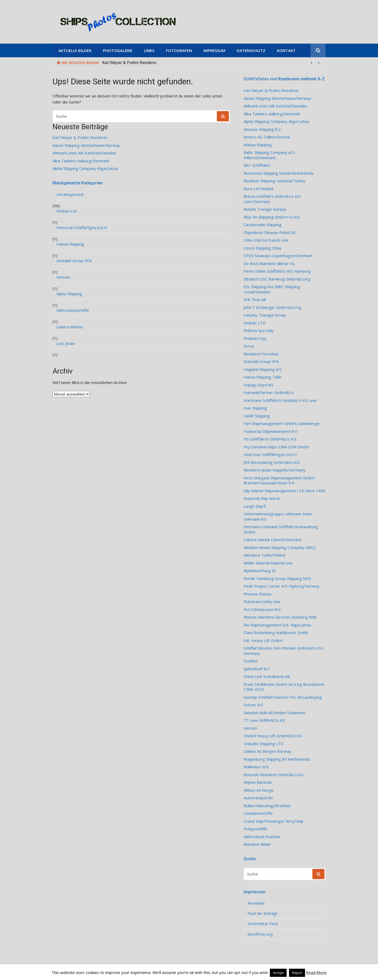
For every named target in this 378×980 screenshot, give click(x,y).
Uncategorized (70, 195)
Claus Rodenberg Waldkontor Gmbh (276, 633)
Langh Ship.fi (255, 506)
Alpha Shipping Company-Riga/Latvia (85, 168)
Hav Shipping (255, 408)
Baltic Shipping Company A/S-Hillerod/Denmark (270, 155)
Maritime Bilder (257, 844)
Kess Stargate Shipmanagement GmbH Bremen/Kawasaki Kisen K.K (279, 481)
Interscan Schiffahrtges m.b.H (270, 455)
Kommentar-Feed (263, 924)
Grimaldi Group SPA (74, 261)
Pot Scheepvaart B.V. (262, 610)
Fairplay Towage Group (265, 315)
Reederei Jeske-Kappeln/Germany (275, 470)
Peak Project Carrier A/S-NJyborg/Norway (282, 586)
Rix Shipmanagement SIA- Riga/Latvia (277, 625)
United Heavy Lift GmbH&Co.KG (273, 736)
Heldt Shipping (257, 416)
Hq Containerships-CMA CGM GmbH (276, 447)
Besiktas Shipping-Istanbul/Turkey (274, 181)
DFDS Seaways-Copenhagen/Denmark (278, 256)
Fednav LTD (254, 323)
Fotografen (179, 50)
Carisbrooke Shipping (262, 225)
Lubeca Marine (70, 327)
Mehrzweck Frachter (262, 837)
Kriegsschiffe (255, 829)
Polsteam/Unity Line (262, 602)
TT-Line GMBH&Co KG (264, 720)
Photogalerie (118, 50)
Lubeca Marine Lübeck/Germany (273, 540)
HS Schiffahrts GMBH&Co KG (270, 439)
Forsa (249, 346)
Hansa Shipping (70, 244)
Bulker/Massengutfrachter (267, 806)
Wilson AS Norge (259, 790)
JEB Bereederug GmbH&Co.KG (272, 462)
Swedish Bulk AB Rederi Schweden (275, 713)
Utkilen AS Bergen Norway (267, 751)
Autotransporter (258, 798)
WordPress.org (260, 934)
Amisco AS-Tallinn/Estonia (267, 137)
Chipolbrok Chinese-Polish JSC (270, 233)
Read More (316, 972)
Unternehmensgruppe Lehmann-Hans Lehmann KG (278, 517)
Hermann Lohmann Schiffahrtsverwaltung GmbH (281, 529)
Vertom (63, 277)
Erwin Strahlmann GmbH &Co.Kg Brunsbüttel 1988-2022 (284, 687)
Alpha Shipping (69, 294)
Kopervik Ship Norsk (262, 498)
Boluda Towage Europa (265, 209)
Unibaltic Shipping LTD (264, 744)
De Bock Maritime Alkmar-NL (269, 264)
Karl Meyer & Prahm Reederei (129, 63)
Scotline (251, 661)
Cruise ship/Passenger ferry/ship (274, 821)
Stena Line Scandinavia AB (267, 676)
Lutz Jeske (66, 343)
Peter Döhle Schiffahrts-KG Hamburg (277, 271)
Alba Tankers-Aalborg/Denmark (81, 161)
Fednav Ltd (67, 211)
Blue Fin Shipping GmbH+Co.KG (272, 217)
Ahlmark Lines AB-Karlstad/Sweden (84, 153)
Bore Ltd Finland (258, 189)
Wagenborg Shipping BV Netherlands (277, 759)
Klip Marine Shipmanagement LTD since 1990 (284, 491)
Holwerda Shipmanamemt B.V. (271, 431)
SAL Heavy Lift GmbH (263, 641)
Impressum (214, 50)
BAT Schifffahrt (257, 165)
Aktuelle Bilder (75, 50)
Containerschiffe (258, 813)
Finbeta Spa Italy (259, 331)
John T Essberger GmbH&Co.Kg (272, 307)
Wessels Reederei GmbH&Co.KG (274, 775)
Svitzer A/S (253, 705)
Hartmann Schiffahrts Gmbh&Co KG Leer (280, 400)
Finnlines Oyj (255, 338)
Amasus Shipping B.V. (262, 129)
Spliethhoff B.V (257, 669)
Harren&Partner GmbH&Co (269, 393)
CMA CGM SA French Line (266, 240)
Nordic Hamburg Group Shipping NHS (277, 579)
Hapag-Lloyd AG (258, 385)
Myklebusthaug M (259, 571)
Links (149, 50)
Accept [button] (278, 973)
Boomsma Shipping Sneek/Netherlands (279, 173)
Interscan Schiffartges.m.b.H (82, 228)
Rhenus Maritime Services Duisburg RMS (280, 617)
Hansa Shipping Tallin (262, 377)
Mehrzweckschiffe (73, 310)
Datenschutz (251, 50)
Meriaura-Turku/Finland (264, 555)
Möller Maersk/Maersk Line (268, 563)
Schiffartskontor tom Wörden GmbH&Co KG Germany (283, 651)
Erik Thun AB (255, 300)
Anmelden (256, 903)
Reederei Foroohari (261, 354)
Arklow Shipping (258, 145)
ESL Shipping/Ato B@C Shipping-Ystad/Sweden (272, 289)
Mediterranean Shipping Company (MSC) (280, 548)
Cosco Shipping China (262, 248)
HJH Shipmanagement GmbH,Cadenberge (282, 424)
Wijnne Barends (258, 782)
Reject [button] (297, 973)
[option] (212, 63)
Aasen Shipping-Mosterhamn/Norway (86, 145)
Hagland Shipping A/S (263, 369)
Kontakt (286, 50)
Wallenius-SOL (256, 767)
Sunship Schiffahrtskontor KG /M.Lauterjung (283, 697)
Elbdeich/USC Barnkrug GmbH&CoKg (277, 279)
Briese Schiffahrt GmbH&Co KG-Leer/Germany (273, 199)
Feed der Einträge (262, 914)
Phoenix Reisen (258, 594)
